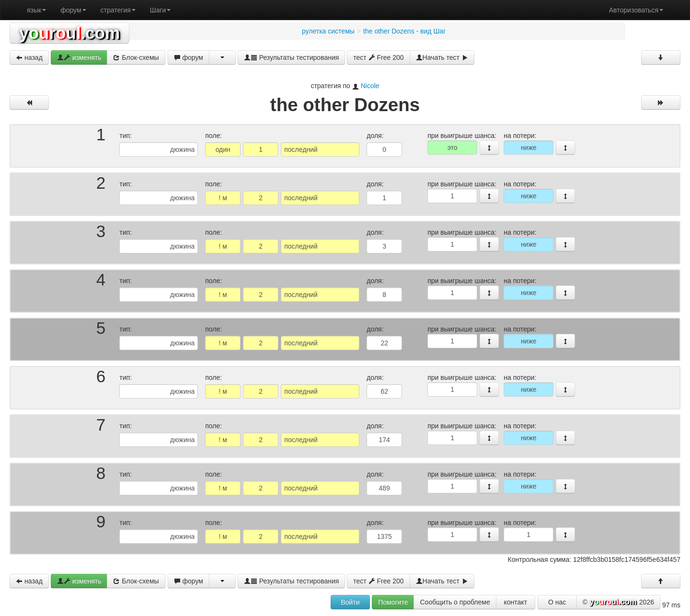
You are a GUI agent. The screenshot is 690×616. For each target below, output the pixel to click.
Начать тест (442, 57)
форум (73, 10)
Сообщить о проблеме (455, 602)
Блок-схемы (136, 57)
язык (36, 10)
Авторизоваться (636, 10)
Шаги (161, 10)
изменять (79, 57)
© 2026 (618, 603)
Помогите (393, 602)
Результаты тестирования (292, 57)
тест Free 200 (378, 57)
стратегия (118, 10)
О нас (557, 602)
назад (29, 57)
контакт (515, 602)
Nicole (370, 86)
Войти (350, 602)
